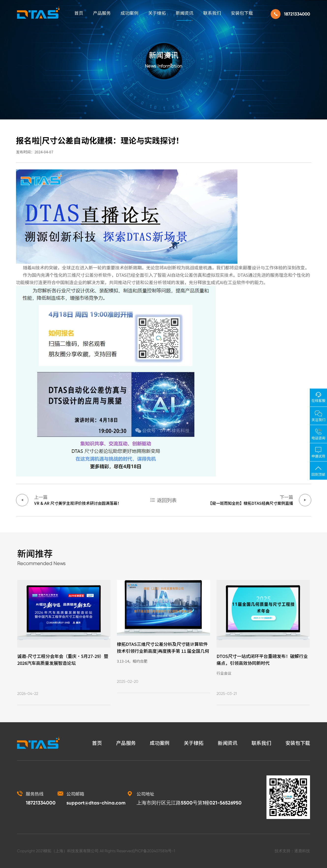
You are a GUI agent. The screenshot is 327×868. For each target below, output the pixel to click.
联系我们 (212, 13)
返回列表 (167, 500)
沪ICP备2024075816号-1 (154, 851)
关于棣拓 (157, 13)
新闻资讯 (185, 13)
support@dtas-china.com (96, 803)
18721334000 (297, 14)
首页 (79, 13)
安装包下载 (242, 13)
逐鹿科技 (302, 851)
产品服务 (102, 13)
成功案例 (129, 13)
